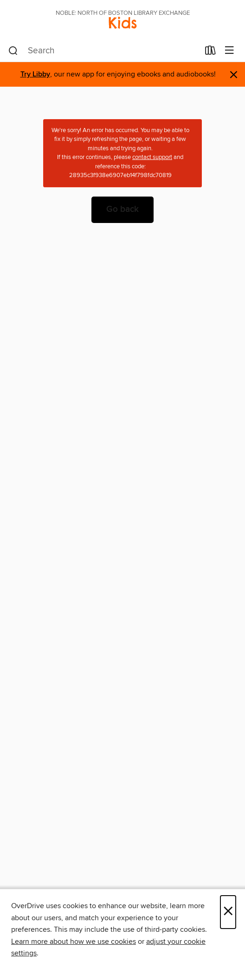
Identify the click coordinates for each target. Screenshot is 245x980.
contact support (152, 157)
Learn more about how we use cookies (74, 942)
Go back (122, 210)
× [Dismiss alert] (234, 75)
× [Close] (228, 912)
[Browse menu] (229, 51)
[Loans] (210, 52)
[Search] (13, 51)
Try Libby (35, 74)
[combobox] (104, 51)
